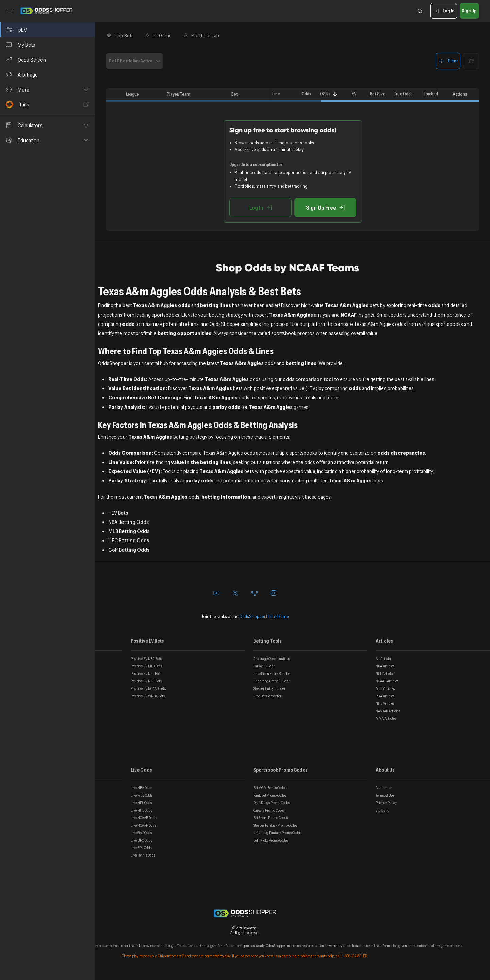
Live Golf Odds (141, 833)
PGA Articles (385, 696)
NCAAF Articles (387, 681)
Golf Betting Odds (129, 550)
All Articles (384, 659)
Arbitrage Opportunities (271, 659)
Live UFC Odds (141, 840)
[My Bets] (47, 45)
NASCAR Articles (388, 711)
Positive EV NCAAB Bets (148, 688)
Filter (448, 61)
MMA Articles (386, 718)
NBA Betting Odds (128, 522)
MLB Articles (385, 688)
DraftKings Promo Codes (272, 803)
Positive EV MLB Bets (146, 666)
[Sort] (335, 94)
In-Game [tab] (158, 35)
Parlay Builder (264, 666)
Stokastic (382, 810)
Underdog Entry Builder (271, 681)
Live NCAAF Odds (143, 825)
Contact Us (384, 788)
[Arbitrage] (47, 74)
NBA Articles (385, 666)
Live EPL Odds (141, 848)
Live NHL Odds (141, 810)
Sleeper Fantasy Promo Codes (275, 825)
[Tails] (47, 104)
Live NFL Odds (141, 803)
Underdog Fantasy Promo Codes (277, 833)
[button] (47, 89)
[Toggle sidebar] (10, 11)
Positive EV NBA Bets (146, 659)
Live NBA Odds (141, 788)
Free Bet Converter (267, 696)
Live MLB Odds (142, 795)
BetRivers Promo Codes (270, 818)
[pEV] (47, 30)
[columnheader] (115, 94)
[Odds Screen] (47, 60)
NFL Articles (385, 674)
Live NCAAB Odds (143, 818)
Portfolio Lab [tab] (201, 35)
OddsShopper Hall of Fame (264, 616)
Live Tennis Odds (143, 855)
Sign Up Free (325, 207)
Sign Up (469, 11)
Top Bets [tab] (120, 35)
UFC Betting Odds (129, 540)
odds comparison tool (308, 379)
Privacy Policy (386, 803)
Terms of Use (385, 795)
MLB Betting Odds (129, 531)
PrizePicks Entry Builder (272, 674)
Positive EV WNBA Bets (148, 696)
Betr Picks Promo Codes (271, 840)
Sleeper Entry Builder (269, 688)
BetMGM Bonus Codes (270, 788)
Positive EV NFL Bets (146, 674)
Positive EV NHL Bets (146, 681)
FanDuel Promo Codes (270, 795)
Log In (444, 11)
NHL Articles (385, 703)
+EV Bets (118, 513)
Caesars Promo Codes (269, 810)
